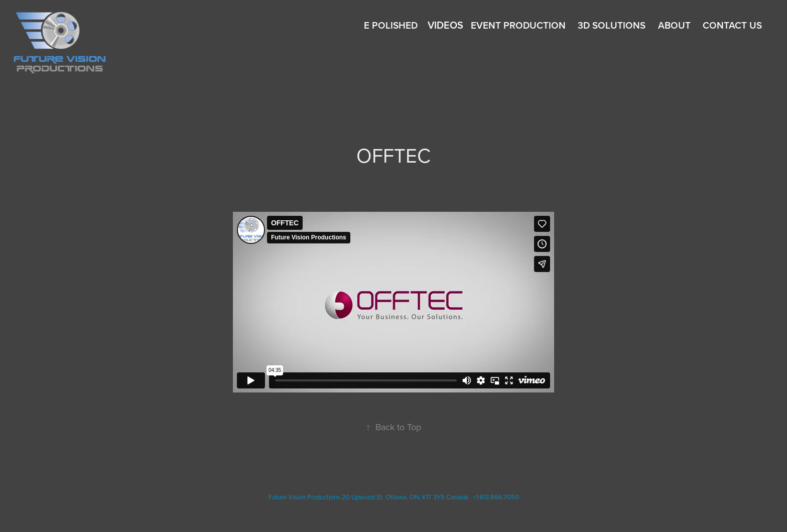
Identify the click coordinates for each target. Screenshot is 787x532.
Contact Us (732, 25)
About (674, 25)
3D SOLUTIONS (612, 25)
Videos (445, 25)
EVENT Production (518, 25)
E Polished (391, 25)
